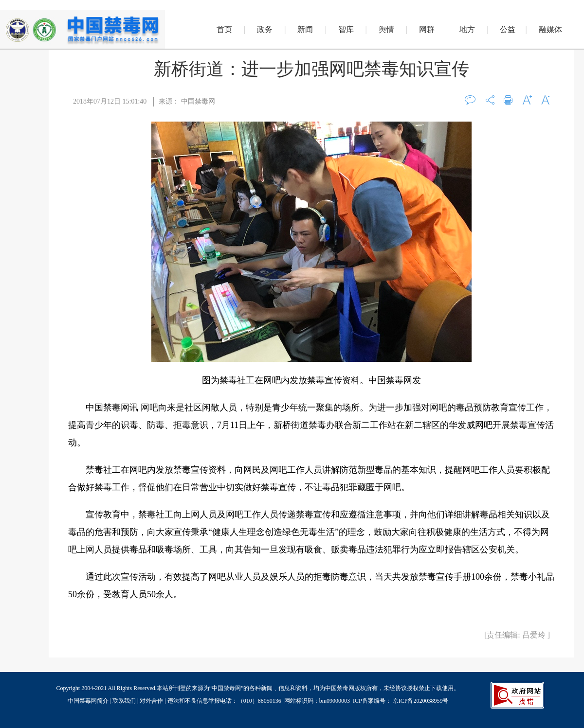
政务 (265, 29)
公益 (508, 29)
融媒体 (550, 29)
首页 (224, 29)
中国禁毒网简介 (89, 701)
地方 (467, 29)
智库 (346, 29)
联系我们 (124, 701)
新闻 (305, 29)
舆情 (386, 29)
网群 (427, 29)
